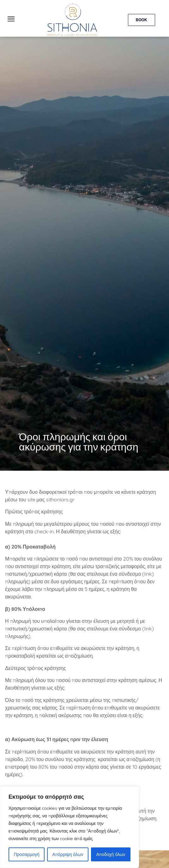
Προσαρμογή (26, 854)
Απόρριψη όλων (68, 854)
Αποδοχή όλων (111, 854)
